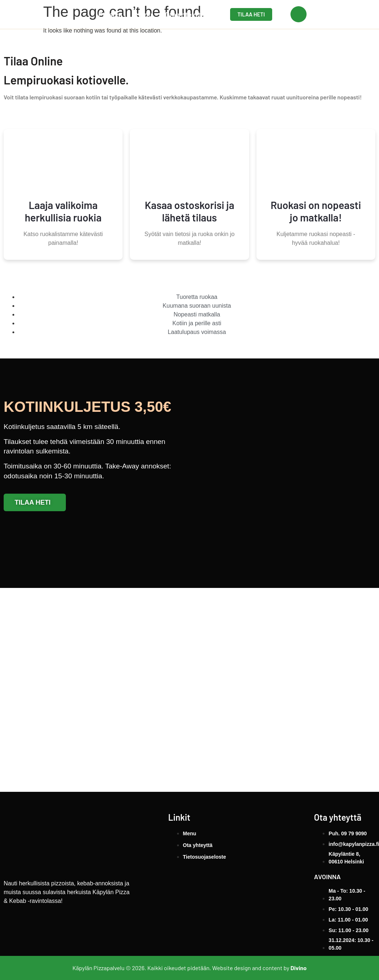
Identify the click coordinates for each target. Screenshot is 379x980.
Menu (144, 15)
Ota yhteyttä (185, 15)
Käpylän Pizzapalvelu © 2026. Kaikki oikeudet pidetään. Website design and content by (189, 968)
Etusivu (110, 15)
